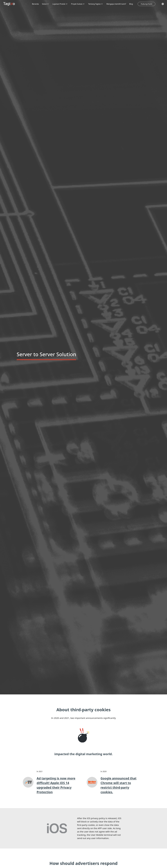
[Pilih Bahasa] (163, 4)
